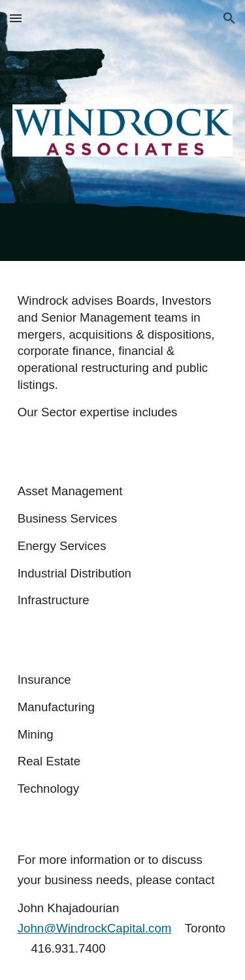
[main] (123, 356)
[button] (16, 18)
